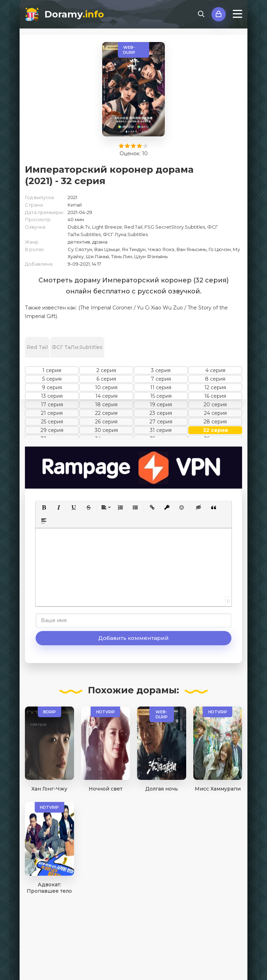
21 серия (52, 413)
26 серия (106, 422)
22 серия (106, 413)
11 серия (161, 387)
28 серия (215, 422)
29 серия (52, 430)
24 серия (215, 413)
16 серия (215, 396)
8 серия (215, 379)
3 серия (161, 370)
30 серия (106, 430)
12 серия (215, 387)
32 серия (215, 430)
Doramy (74, 14)
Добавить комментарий (133, 638)
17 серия (52, 405)
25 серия (52, 422)
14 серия (106, 396)
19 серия (161, 405)
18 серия (106, 405)
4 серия (215, 370)
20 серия (215, 405)
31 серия (161, 430)
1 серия (52, 370)
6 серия (106, 379)
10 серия (106, 387)
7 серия (161, 379)
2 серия (106, 370)
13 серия (52, 396)
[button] (44, 507)
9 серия (52, 387)
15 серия (161, 396)
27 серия (161, 422)
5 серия (52, 379)
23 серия (161, 413)
